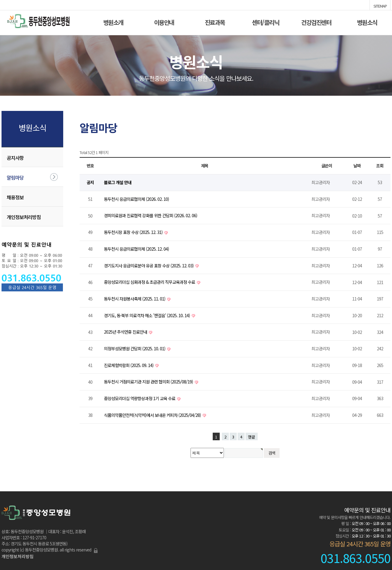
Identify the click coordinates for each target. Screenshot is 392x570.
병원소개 (113, 22)
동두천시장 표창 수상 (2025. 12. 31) (134, 232)
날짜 (357, 166)
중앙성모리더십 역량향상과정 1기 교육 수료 (140, 398)
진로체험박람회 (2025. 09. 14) (129, 365)
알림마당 (15, 177)
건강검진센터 (316, 22)
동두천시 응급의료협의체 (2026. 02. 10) (136, 199)
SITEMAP (380, 5)
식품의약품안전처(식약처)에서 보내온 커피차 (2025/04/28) (153, 415)
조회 (380, 166)
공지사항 (15, 158)
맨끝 (252, 437)
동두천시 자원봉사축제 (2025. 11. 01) (135, 299)
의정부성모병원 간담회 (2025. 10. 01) (135, 349)
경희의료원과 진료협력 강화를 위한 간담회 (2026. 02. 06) (151, 215)
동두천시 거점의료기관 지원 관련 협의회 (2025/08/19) (149, 382)
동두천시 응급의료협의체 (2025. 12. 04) (136, 249)
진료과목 (215, 22)
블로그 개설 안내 (118, 182)
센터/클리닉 (265, 22)
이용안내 (164, 22)
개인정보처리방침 (24, 217)
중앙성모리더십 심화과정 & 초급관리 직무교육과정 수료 (150, 282)
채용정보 (15, 197)
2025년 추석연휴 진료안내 (126, 332)
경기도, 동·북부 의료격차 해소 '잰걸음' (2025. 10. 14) (147, 315)
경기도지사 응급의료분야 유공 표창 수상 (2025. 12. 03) (149, 266)
